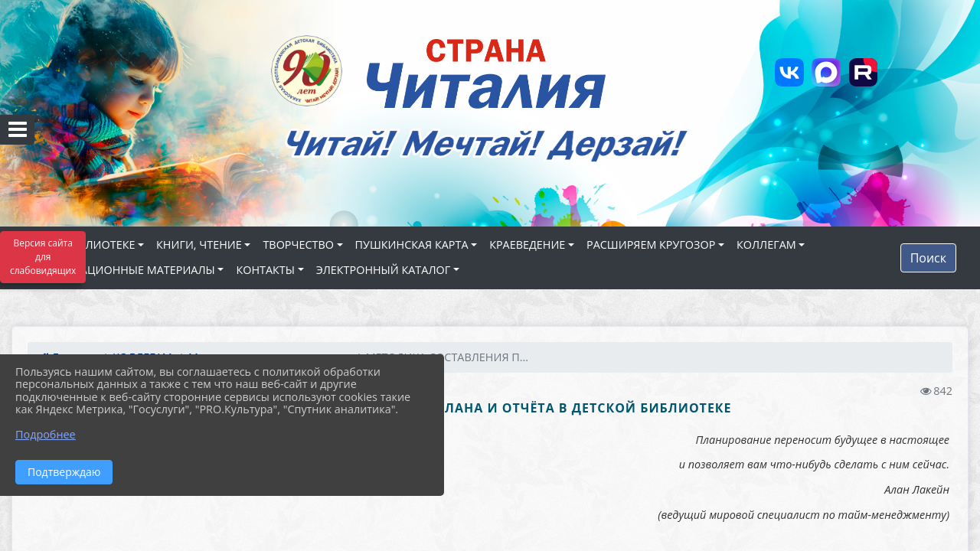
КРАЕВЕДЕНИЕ (527, 245)
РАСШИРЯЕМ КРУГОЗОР (651, 245)
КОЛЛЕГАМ (766, 245)
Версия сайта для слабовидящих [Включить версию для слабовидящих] (43, 257)
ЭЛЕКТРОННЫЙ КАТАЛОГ (384, 270)
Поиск (928, 258)
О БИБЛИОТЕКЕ (93, 245)
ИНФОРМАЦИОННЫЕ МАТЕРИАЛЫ (122, 270)
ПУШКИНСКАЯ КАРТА (412, 245)
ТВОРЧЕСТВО (298, 245)
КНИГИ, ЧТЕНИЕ (199, 245)
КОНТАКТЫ (265, 270)
